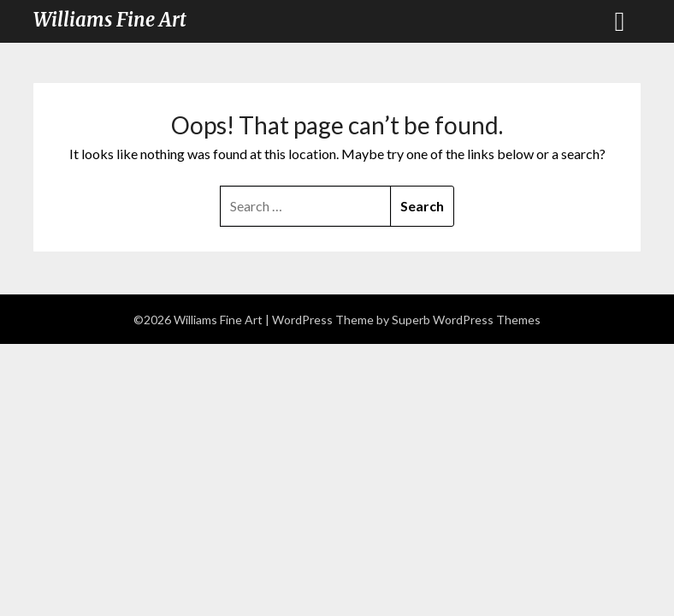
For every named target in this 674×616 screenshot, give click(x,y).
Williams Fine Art (110, 20)
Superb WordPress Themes (466, 320)
